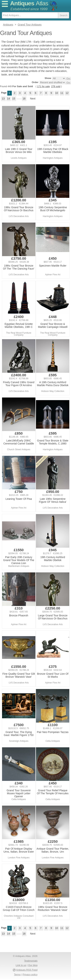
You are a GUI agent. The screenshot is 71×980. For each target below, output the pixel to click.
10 (57, 93)
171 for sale (43, 86)
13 (3, 99)
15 (14, 99)
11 (62, 93)
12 (67, 93)
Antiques (29, 3)
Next (33, 99)
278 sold (56, 86)
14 (8, 99)
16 (24, 99)
